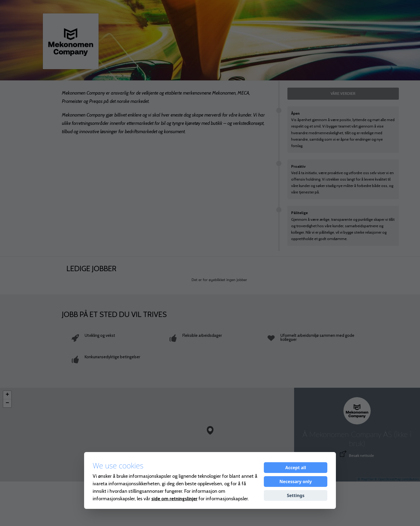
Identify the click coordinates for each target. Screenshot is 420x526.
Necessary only (296, 482)
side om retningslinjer (174, 499)
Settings (296, 495)
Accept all (296, 468)
